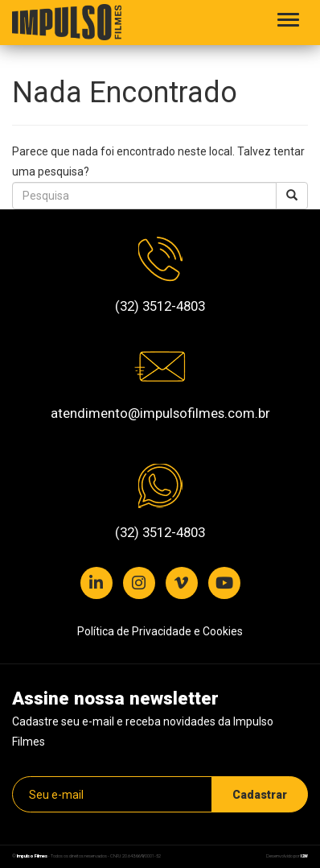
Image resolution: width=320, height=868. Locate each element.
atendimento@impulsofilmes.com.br (160, 413)
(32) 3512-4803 (160, 306)
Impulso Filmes (32, 856)
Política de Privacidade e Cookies (160, 631)
